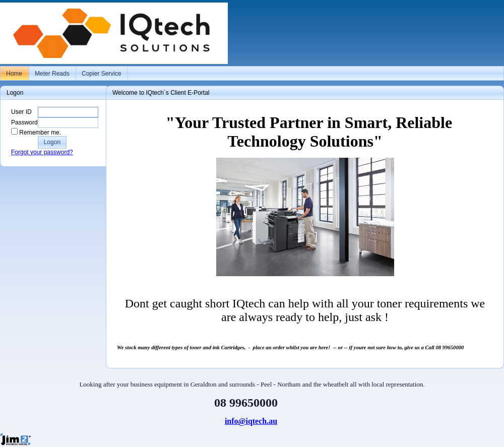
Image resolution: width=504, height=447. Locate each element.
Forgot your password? (42, 152)
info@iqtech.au (251, 421)
